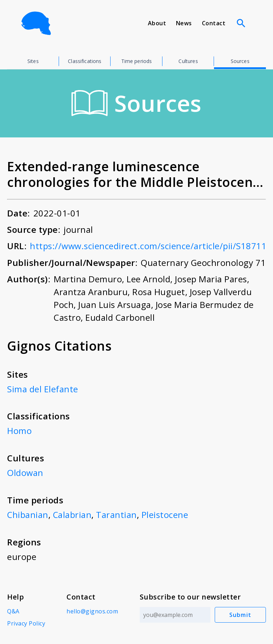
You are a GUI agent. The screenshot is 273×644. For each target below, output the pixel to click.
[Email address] (175, 613)
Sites (33, 61)
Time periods (137, 61)
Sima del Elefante (43, 389)
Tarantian (117, 514)
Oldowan (25, 472)
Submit (240, 613)
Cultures (188, 61)
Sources (240, 61)
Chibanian (28, 514)
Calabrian (73, 514)
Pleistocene (166, 514)
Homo (19, 430)
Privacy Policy (26, 622)
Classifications (85, 61)
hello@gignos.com (92, 610)
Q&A (13, 610)
